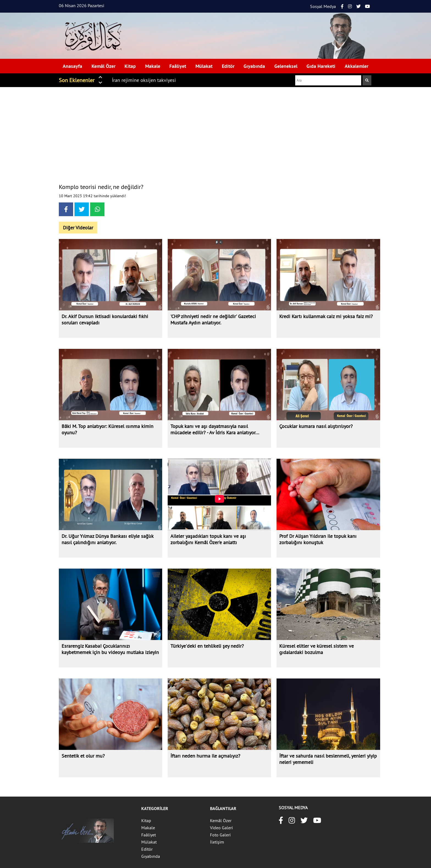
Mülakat (204, 66)
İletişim (217, 842)
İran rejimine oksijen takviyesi (144, 80)
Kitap (130, 66)
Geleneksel (286, 66)
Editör (228, 66)
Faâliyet (178, 66)
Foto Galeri (220, 835)
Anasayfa (72, 66)
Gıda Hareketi (321, 66)
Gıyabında (254, 66)
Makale (153, 66)
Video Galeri (221, 828)
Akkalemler (357, 66)
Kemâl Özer (103, 66)
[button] (100, 77)
